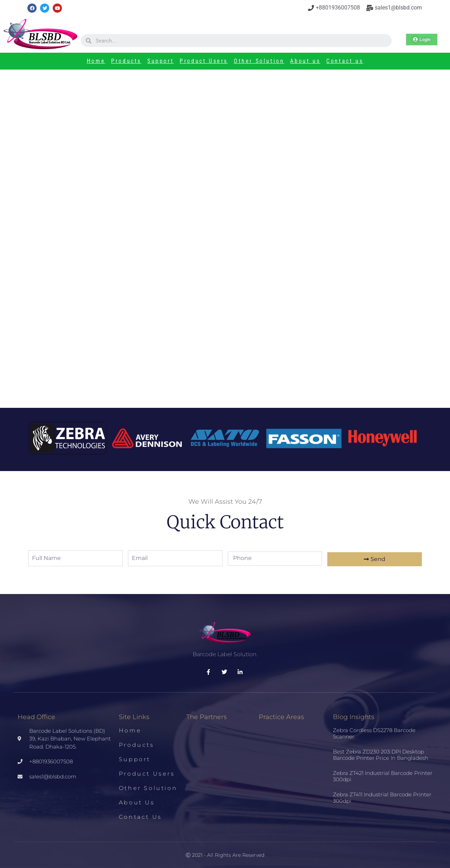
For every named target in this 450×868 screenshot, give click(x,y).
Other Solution (259, 61)
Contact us (345, 61)
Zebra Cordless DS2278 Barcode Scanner (374, 733)
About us (305, 61)
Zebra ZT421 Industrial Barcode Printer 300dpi (383, 776)
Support (160, 61)
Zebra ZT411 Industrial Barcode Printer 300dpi (382, 798)
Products (126, 61)
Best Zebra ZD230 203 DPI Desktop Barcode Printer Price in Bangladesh (381, 755)
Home (96, 61)
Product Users (204, 61)
